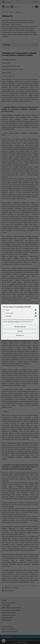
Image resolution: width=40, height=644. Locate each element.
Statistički (9, 316)
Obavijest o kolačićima (14, 322)
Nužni (7, 310)
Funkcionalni (9, 313)
